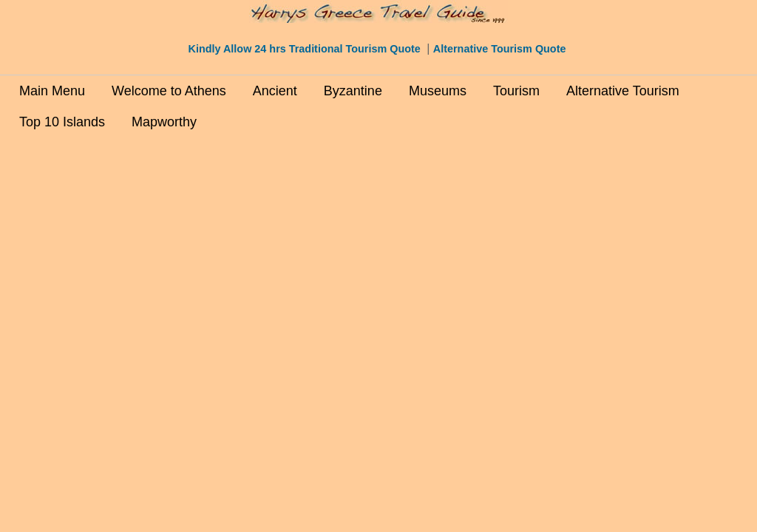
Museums (438, 91)
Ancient (275, 91)
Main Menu (52, 91)
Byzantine (353, 91)
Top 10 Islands (62, 122)
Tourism (516, 91)
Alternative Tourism (623, 91)
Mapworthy (164, 122)
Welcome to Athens (169, 91)
